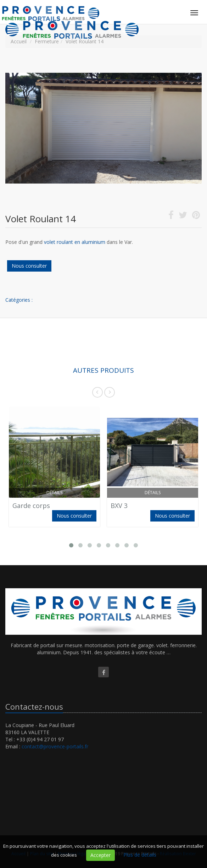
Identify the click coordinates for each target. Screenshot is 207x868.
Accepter (100, 855)
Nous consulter (29, 266)
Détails (54, 493)
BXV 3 (119, 506)
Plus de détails (140, 855)
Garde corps (31, 506)
